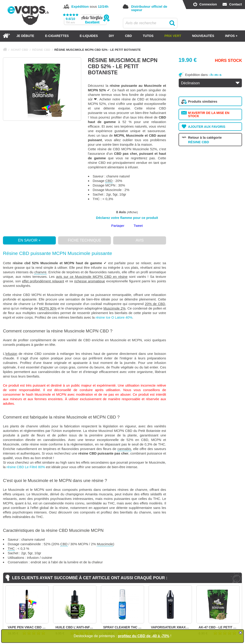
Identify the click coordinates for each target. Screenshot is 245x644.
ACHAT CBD (20, 50)
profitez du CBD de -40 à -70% (144, 636)
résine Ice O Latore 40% (114, 317)
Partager (118, 226)
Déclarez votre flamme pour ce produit (127, 218)
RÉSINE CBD (41, 50)
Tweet (138, 226)
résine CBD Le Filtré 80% (26, 467)
